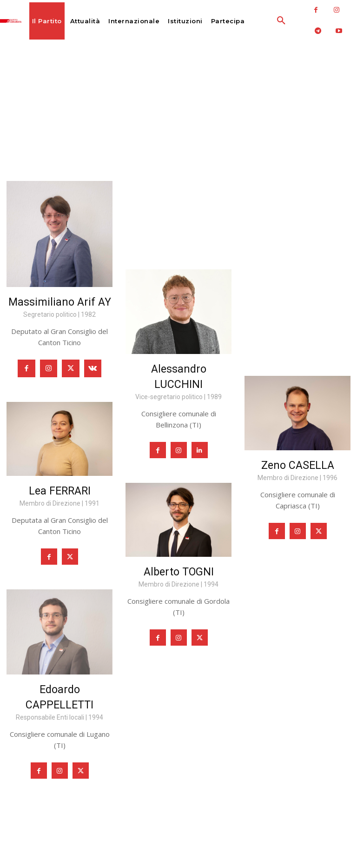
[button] (263, 21)
